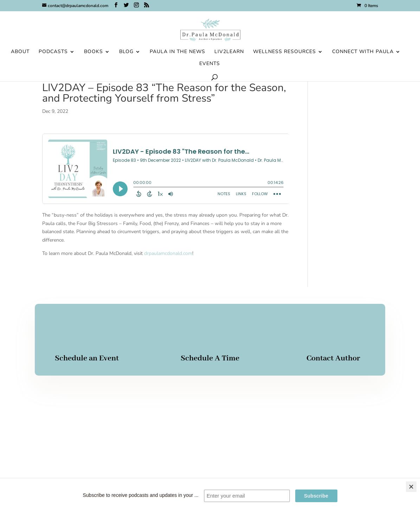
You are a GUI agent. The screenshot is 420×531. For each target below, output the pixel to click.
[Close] (411, 487)
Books (93, 52)
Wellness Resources (285, 52)
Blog (126, 52)
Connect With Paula (363, 52)
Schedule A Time (210, 358)
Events (210, 64)
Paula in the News (177, 52)
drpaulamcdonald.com (168, 253)
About (20, 52)
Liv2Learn (229, 52)
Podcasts (53, 52)
